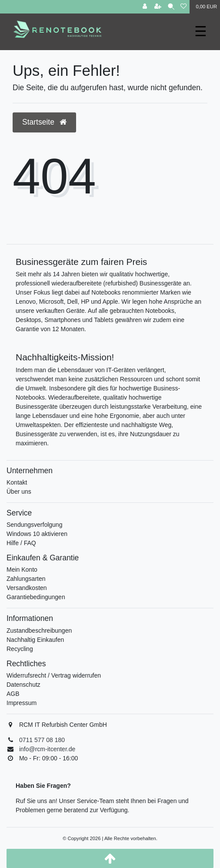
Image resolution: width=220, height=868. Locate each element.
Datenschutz (23, 685)
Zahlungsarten (26, 579)
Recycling (20, 649)
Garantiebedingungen (36, 597)
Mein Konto (22, 570)
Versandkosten (27, 588)
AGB (13, 694)
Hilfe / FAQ (21, 543)
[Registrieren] (158, 7)
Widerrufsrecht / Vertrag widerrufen (54, 675)
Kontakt (17, 482)
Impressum (22, 703)
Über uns (19, 492)
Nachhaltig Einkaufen (35, 640)
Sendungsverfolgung (34, 525)
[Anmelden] (145, 7)
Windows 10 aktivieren (37, 534)
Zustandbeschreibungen (39, 631)
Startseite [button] (44, 122)
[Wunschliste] (183, 7)
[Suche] (171, 7)
